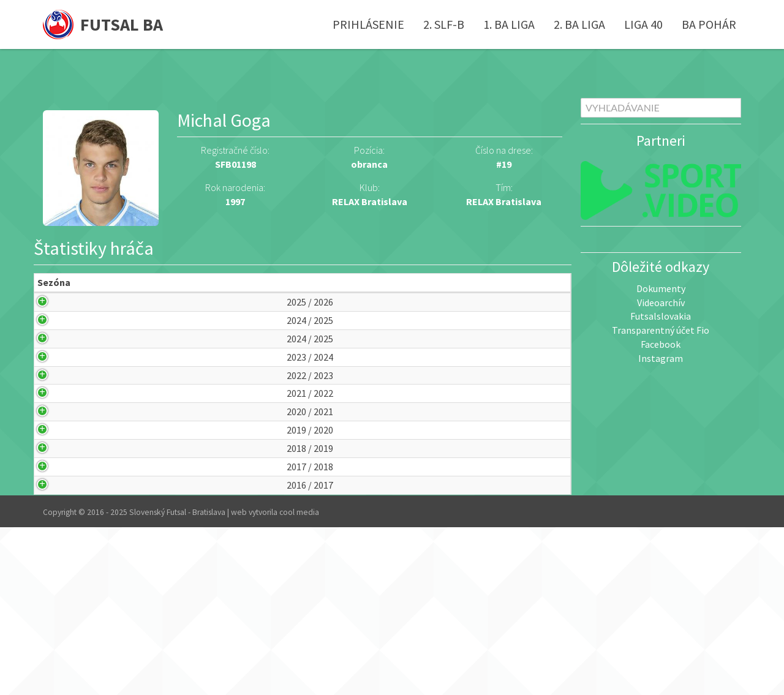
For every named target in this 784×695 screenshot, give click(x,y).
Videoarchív (661, 302)
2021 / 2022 (59, 485)
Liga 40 (643, 24)
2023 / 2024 (59, 420)
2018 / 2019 (59, 581)
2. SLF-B (444, 24)
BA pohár (709, 24)
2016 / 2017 (59, 646)
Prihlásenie (368, 24)
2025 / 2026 (59, 323)
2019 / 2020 (59, 549)
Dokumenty (661, 288)
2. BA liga (579, 24)
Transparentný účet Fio (661, 330)
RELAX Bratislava (504, 201)
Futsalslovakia (661, 316)
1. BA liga (509, 24)
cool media (299, 680)
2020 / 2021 (59, 517)
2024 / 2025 (59, 355)
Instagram (661, 358)
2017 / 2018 (59, 613)
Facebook (661, 344)
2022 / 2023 (59, 452)
